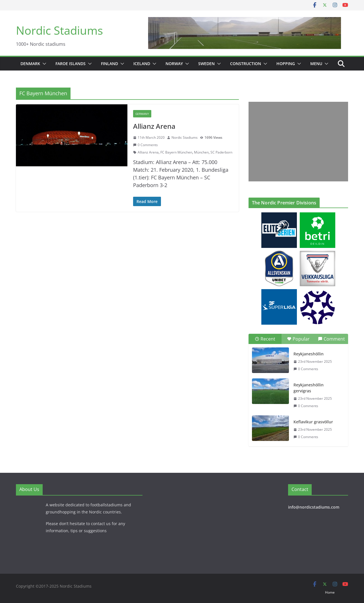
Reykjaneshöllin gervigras (309, 388)
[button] (43, 64)
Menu (316, 64)
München (201, 152)
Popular (298, 339)
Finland (109, 64)
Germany (142, 114)
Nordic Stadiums (59, 30)
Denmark (30, 64)
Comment (331, 339)
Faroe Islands (71, 64)
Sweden (206, 64)
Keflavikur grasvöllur (313, 422)
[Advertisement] (297, 142)
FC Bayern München (176, 152)
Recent (265, 339)
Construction (246, 64)
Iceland (142, 64)
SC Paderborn (221, 152)
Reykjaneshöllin (309, 354)
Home (330, 592)
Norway (174, 64)
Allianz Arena (154, 126)
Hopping (286, 64)
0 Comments (145, 145)
